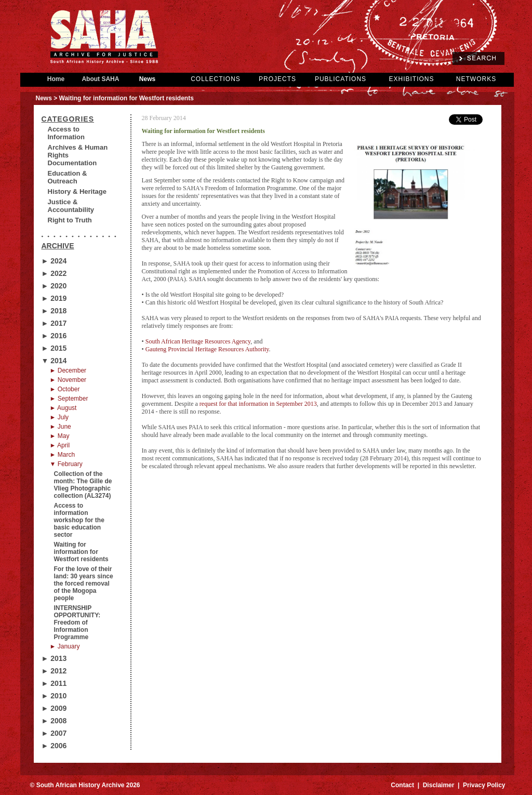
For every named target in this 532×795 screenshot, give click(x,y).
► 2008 (54, 721)
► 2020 (54, 286)
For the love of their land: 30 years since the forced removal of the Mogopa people (84, 584)
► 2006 (54, 746)
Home (56, 79)
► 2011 (54, 683)
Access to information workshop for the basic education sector (79, 520)
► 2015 (54, 348)
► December (68, 370)
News (148, 79)
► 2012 (54, 671)
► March (63, 455)
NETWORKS (476, 79)
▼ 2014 (54, 361)
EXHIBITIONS (411, 79)
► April (60, 445)
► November (68, 380)
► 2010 (54, 696)
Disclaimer (439, 785)
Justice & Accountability (71, 206)
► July (59, 417)
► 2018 (54, 311)
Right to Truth (70, 220)
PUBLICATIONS (341, 79)
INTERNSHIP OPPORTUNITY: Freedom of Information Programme (77, 622)
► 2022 (54, 273)
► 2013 (54, 658)
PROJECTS (277, 79)
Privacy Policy (484, 785)
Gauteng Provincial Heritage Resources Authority (207, 349)
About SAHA (101, 79)
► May (60, 436)
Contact (402, 785)
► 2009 (54, 708)
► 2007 (54, 733)
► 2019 (54, 298)
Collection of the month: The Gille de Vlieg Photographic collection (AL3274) (83, 485)
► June (61, 427)
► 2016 (54, 336)
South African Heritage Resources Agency (198, 341)
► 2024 (54, 261)
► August (63, 408)
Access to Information (66, 133)
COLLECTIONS (216, 79)
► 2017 (54, 323)
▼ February (66, 464)
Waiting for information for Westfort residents (81, 552)
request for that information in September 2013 (257, 404)
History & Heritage (77, 191)
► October (65, 389)
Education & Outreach (68, 177)
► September (69, 399)
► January (65, 646)
